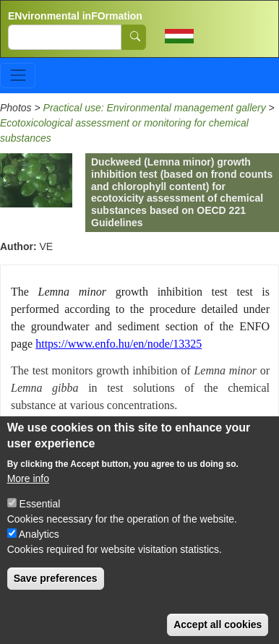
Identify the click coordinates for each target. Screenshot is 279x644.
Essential (40, 523)
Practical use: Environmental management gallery (155, 108)
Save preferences (56, 597)
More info (28, 497)
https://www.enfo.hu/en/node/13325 (119, 344)
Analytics (39, 553)
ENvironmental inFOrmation (75, 16)
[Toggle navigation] (18, 76)
